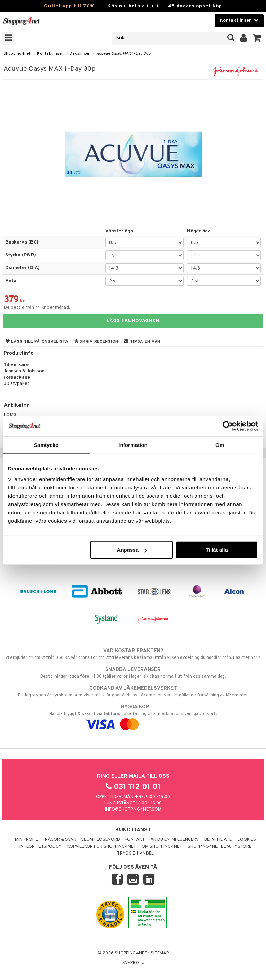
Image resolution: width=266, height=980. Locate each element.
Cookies (247, 840)
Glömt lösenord (100, 840)
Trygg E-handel (135, 854)
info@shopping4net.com (133, 810)
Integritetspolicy (41, 847)
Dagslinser (80, 54)
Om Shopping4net (162, 847)
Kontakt (135, 840)
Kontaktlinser (50, 54)
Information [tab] (133, 445)
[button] (257, 38)
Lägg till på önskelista (37, 342)
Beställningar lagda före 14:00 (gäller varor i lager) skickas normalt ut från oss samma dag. (133, 673)
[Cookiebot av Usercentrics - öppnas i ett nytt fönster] (228, 426)
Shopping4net (17, 54)
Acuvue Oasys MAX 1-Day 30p (123, 54)
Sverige (133, 963)
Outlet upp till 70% (69, 6)
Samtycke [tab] (46, 445)
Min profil (26, 840)
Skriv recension (96, 342)
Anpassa (132, 550)
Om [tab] (220, 445)
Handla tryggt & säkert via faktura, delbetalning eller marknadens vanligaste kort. (133, 716)
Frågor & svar (59, 840)
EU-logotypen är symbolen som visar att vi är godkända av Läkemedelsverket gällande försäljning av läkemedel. (133, 691)
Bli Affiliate (218, 840)
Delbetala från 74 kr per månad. (37, 307)
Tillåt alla (217, 550)
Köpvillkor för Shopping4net (102, 847)
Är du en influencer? (175, 840)
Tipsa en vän (142, 342)
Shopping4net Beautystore (220, 847)
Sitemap (160, 953)
